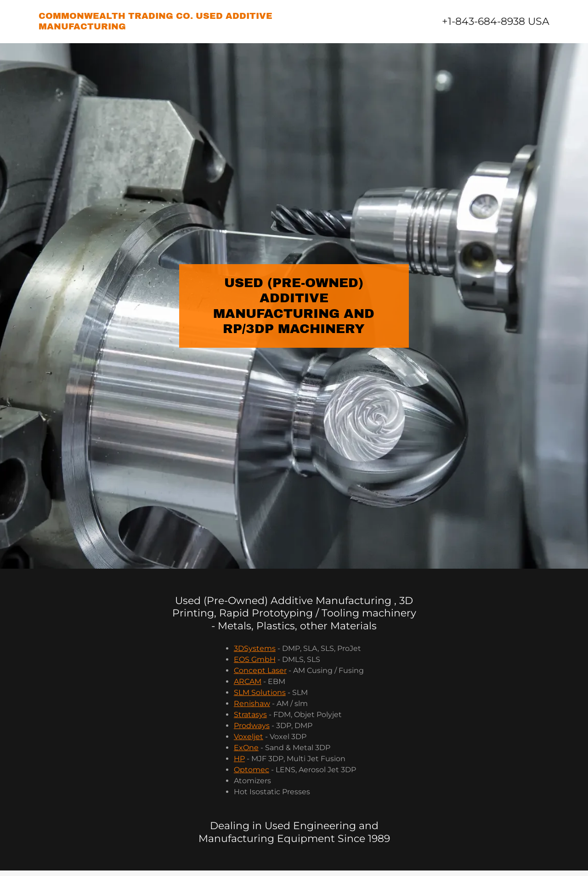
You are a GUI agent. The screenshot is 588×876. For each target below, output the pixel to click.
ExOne (246, 748)
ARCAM (248, 681)
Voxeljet (249, 737)
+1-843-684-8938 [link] (483, 21)
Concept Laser (260, 670)
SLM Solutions (260, 692)
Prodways (252, 726)
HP (239, 759)
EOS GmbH (255, 659)
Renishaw (252, 704)
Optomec (252, 770)
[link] (166, 27)
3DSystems (255, 648)
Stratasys (250, 715)
